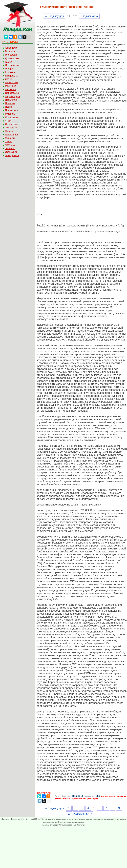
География (11, 55)
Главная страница (50, 825)
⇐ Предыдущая (54, 16)
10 (69, 814)
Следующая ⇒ (89, 16)
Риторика (10, 114)
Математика (12, 82)
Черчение (10, 145)
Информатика (13, 65)
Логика (9, 79)
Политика (10, 103)
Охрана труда (12, 96)
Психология (11, 110)
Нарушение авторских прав (84, 798)
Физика (9, 131)
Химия (9, 141)
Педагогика (11, 100)
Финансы (10, 138)
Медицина (11, 86)
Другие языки (12, 58)
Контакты (81, 825)
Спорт (8, 121)
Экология (10, 148)
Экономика (11, 152)
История (10, 69)
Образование (12, 93)
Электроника (12, 155)
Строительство (13, 124)
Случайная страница (67, 825)
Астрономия (12, 48)
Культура (10, 72)
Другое (9, 62)
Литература (11, 76)
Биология (10, 51)
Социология (12, 117)
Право (9, 107)
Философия (11, 135)
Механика (10, 89)
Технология (11, 128)
